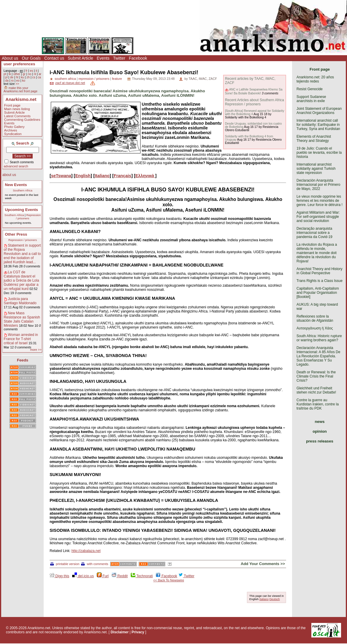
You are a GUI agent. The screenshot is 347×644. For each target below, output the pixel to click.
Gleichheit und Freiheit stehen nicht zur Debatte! (316, 390)
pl (6, 77)
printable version (65, 564)
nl (35, 74)
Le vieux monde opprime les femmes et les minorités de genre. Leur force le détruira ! (320, 201)
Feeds (23, 360)
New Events (16, 185)
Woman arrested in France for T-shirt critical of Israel (21, 339)
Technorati (142, 576)
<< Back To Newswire (169, 580)
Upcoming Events (22, 210)
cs (34, 77)
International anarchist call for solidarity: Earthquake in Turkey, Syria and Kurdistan (318, 125)
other (17, 74)
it (36, 71)
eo (18, 81)
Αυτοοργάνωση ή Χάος (315, 328)
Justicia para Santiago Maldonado (20, 301)
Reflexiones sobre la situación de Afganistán (315, 318)
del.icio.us (83, 576)
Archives (11, 130)
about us (9, 175)
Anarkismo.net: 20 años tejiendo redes (315, 79)
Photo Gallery (14, 127)
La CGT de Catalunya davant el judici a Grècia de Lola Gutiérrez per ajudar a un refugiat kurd (22, 280)
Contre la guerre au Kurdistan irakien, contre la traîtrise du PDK (318, 404)
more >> (36, 350)
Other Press (16, 234)
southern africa (65, 79)
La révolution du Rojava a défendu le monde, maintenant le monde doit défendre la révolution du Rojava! (317, 253)
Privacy (138, 632)
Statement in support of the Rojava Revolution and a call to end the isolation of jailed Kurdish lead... (22, 254)
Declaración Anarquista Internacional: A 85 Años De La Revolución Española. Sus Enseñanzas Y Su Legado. (318, 356)
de (12, 77)
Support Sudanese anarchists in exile (311, 99)
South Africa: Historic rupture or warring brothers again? (319, 338)
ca (39, 77)
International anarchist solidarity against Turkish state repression (316, 169)
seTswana (61, 176)
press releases (320, 441)
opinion (320, 431)
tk (10, 74)
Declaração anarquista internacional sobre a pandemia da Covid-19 (314, 233)
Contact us (54, 58)
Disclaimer (120, 632)
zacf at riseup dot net (70, 83)
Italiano (102, 176)
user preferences (19, 64)
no (30, 74)
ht (17, 77)
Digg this (59, 576)
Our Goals (31, 58)
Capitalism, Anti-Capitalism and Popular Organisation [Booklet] (318, 293)
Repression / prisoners (28, 217)
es (32, 71)
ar (40, 74)
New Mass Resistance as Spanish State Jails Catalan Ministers (22, 319)
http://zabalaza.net (86, 551)
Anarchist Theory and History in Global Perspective (320, 271)
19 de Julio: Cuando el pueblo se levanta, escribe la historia (319, 153)
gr (24, 74)
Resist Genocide (310, 89)
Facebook (138, 58)
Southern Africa (23, 190)
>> (17, 84)
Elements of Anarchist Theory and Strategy (314, 139)
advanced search (16, 166)
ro (12, 81)
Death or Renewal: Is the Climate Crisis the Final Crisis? (316, 376)
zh (28, 77)
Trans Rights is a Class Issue (320, 281)
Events (103, 58)
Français (123, 176)
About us (10, 58)
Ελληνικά (145, 176)
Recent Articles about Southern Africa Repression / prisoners (254, 102)
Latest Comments (17, 116)
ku (22, 77)
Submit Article (81, 58)
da (7, 81)
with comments (95, 564)
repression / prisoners (94, 79)
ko (24, 81)
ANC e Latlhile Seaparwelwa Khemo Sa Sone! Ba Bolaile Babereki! (254, 91)
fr (26, 71)
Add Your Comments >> (263, 564)
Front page (12, 105)
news (320, 422)
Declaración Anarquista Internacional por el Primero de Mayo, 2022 (318, 185)
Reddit (120, 576)
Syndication (13, 134)
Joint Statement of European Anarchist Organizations (319, 111)
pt (5, 74)
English (83, 176)
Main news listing (17, 109)
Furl (103, 576)
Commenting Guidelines (22, 120)
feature (117, 79)
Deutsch (275, 599)
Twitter (119, 58)
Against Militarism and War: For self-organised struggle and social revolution (318, 217)
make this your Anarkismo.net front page (20, 90)
